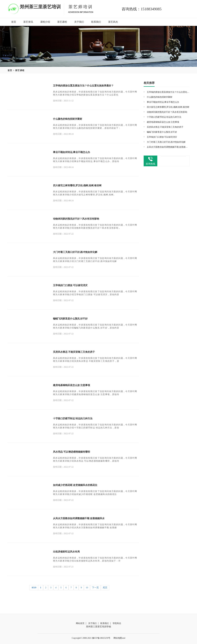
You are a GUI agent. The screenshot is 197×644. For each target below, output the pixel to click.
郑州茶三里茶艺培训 (40, 7)
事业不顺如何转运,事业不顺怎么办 (72, 152)
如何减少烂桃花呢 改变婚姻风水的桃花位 (75, 485)
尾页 (105, 588)
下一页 (95, 588)
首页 (14, 22)
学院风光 (117, 623)
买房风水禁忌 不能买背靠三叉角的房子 (74, 352)
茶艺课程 (62, 22)
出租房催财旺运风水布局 (66, 552)
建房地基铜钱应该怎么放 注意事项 (72, 385)
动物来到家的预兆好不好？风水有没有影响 (76, 219)
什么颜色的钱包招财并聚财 (68, 119)
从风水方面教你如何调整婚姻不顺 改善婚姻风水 (79, 518)
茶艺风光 (113, 22)
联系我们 (96, 22)
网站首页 (80, 623)
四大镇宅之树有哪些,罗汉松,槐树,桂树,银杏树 (77, 185)
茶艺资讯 (28, 22)
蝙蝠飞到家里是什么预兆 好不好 (70, 319)
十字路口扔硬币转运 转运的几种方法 (73, 418)
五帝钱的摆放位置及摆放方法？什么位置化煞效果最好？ (83, 86)
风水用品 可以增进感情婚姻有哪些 (72, 452)
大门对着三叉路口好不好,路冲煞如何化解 (75, 252)
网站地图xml (119, 638)
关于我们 (79, 22)
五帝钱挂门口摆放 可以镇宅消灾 (70, 285)
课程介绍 (45, 22)
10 (87, 588)
